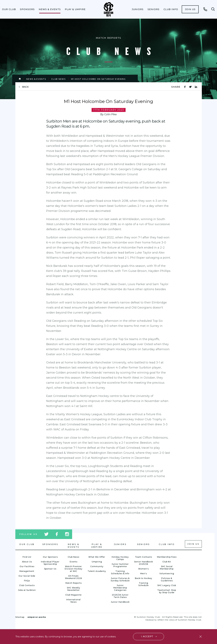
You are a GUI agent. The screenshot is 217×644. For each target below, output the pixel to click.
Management (27, 571)
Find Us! (27, 557)
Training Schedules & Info (120, 572)
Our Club (9, 9)
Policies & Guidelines (167, 579)
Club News (58, 79)
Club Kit (167, 562)
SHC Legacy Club (167, 585)
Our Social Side (27, 576)
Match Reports (74, 583)
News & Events (50, 9)
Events (74, 562)
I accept (147, 636)
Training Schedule (144, 584)
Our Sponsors (50, 557)
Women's (143, 569)
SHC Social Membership (167, 568)
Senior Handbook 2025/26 (144, 563)
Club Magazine (73, 595)
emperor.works (37, 617)
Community (97, 566)
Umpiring (97, 562)
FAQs (27, 581)
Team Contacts (144, 557)
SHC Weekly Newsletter (74, 589)
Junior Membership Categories (120, 588)
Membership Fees (167, 557)
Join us (190, 9)
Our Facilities (27, 566)
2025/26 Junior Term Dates (120, 596)
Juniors (138, 9)
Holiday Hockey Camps (120, 558)
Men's (144, 574)
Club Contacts (27, 585)
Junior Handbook (120, 602)
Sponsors (27, 9)
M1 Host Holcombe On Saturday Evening (98, 79)
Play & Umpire (75, 9)
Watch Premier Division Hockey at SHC (74, 569)
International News (73, 601)
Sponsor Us (50, 569)
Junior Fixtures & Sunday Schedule (120, 579)
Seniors (153, 9)
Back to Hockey (144, 578)
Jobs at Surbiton (27, 590)
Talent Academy (97, 571)
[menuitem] (9, 9)
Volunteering (167, 574)
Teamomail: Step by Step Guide (167, 591)
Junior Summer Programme (120, 565)
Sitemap (20, 617)
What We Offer (97, 557)
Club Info (171, 9)
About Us (27, 562)
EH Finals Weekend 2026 (73, 577)
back (25, 87)
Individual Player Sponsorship (50, 563)
